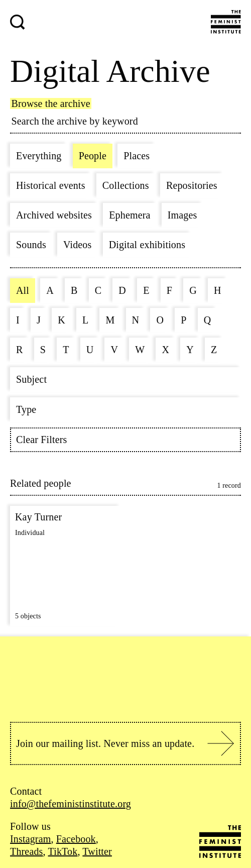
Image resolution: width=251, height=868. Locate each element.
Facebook (76, 839)
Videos (77, 245)
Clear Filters (42, 440)
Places (137, 156)
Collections (126, 185)
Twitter (97, 851)
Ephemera (130, 215)
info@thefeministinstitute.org (71, 804)
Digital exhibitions (147, 245)
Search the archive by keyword (75, 121)
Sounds (31, 245)
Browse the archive (51, 103)
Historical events (51, 185)
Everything (39, 156)
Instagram (30, 839)
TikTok (63, 851)
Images (182, 215)
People (93, 156)
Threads (27, 851)
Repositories (192, 185)
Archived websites (54, 215)
